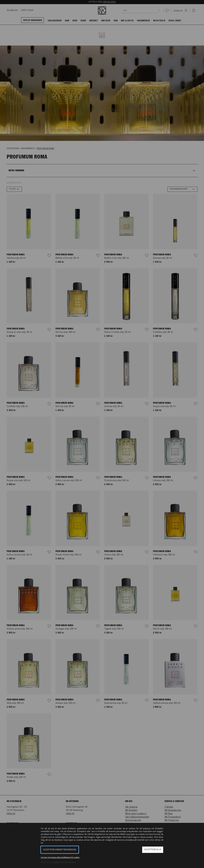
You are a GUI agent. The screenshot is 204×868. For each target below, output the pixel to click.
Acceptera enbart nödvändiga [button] (60, 850)
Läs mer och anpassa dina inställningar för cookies (60, 857)
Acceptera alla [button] (153, 850)
